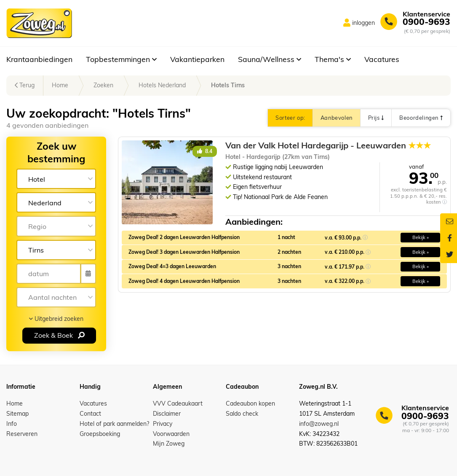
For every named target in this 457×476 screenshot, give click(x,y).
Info (12, 424)
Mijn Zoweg (169, 444)
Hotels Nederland (162, 85)
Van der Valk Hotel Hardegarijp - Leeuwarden (328, 145)
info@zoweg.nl (319, 424)
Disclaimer (167, 414)
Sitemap (17, 414)
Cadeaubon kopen (250, 403)
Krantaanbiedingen (39, 59)
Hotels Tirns (228, 85)
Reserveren (22, 434)
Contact (90, 414)
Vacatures (382, 59)
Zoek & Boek (59, 335)
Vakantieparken (197, 59)
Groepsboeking (100, 434)
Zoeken (103, 85)
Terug (25, 85)
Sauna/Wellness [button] (270, 59)
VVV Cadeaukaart (178, 403)
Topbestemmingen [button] (121, 59)
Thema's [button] (333, 59)
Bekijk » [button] (421, 237)
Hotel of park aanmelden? (114, 424)
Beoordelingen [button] (421, 118)
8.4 (205, 151)
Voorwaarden (171, 434)
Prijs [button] (376, 118)
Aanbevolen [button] (337, 118)
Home (60, 85)
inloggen (363, 23)
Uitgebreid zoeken (56, 319)
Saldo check (242, 414)
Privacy (163, 424)
